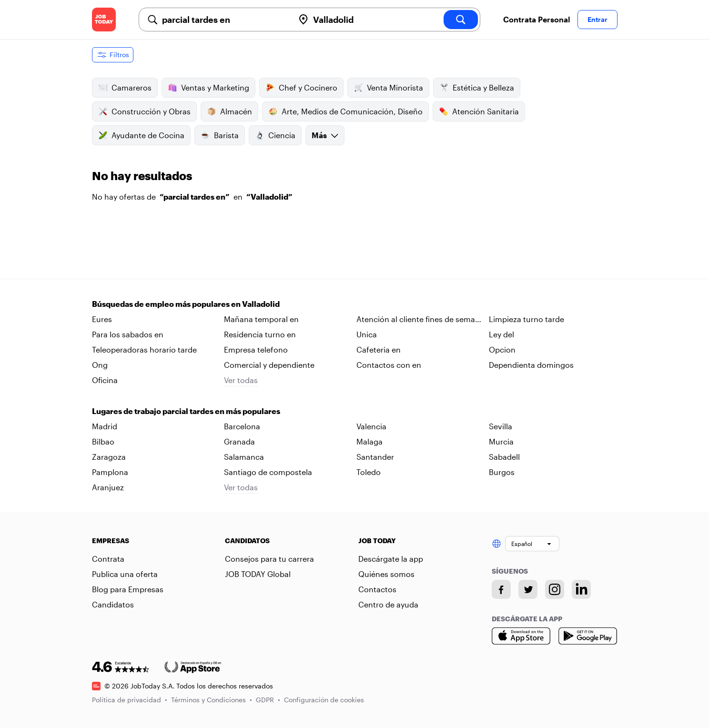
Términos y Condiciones (212, 700)
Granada (239, 441)
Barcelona (242, 426)
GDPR (268, 700)
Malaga (370, 441)
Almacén (229, 111)
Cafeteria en (379, 349)
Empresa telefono (256, 349)
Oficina (105, 380)
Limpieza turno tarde (527, 319)
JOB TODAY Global (258, 574)
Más (325, 135)
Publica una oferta (125, 574)
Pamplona (110, 472)
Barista (220, 135)
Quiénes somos (386, 574)
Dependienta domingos (531, 365)
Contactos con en (389, 365)
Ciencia (275, 135)
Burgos (502, 472)
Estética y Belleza (477, 88)
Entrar (598, 19)
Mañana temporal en (261, 319)
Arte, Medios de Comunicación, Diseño (345, 111)
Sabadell (504, 457)
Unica (367, 334)
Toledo (369, 472)
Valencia (371, 426)
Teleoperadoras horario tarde (144, 349)
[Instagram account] (555, 589)
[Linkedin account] (581, 589)
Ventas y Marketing (208, 88)
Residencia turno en (260, 334)
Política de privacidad (130, 700)
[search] (461, 20)
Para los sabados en (128, 334)
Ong (100, 365)
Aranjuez (108, 487)
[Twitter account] (528, 589)
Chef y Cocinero (301, 88)
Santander (375, 457)
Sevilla (501, 426)
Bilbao (103, 441)
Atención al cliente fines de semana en (420, 320)
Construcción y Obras (144, 111)
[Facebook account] (501, 589)
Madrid (105, 426)
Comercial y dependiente (269, 365)
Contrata (108, 559)
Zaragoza (109, 457)
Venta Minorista (388, 88)
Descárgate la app (391, 559)
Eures (102, 319)
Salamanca (244, 457)
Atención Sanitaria (479, 111)
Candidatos (113, 604)
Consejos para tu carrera (269, 559)
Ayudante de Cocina (141, 135)
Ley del (501, 334)
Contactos (377, 589)
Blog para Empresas (128, 589)
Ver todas (241, 380)
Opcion (502, 349)
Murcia (501, 441)
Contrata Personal (537, 19)
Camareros (125, 88)
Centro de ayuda (388, 604)
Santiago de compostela (268, 472)
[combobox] (224, 20)
